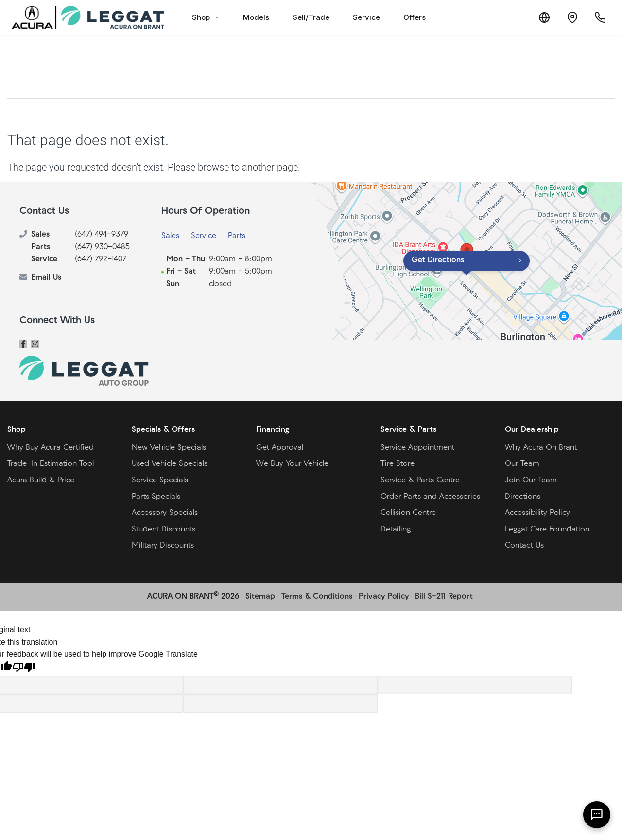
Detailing (396, 530)
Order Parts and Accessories (430, 497)
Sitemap (260, 597)
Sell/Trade (311, 17)
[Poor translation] (24, 669)
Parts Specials (156, 497)
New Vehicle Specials (169, 448)
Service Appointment (417, 448)
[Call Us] (600, 17)
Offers (415, 17)
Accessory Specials (165, 513)
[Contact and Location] (570, 17)
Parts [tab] (237, 236)
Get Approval (280, 448)
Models (256, 17)
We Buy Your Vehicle (292, 464)
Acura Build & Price (41, 480)
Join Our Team (531, 480)
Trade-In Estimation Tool (51, 464)
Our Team (522, 464)
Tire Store (397, 464)
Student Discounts (164, 530)
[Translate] (541, 17)
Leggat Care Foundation (547, 530)
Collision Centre (408, 513)
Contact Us (524, 546)
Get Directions (438, 260)
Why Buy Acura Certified (51, 448)
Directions (523, 497)
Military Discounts (163, 546)
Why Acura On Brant (541, 448)
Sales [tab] (170, 236)
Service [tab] (204, 236)
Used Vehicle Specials (170, 464)
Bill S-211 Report (444, 597)
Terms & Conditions (317, 597)
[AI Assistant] (597, 815)
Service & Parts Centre (420, 480)
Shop (206, 17)
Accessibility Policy (537, 513)
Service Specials (160, 480)
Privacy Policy (384, 597)
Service (366, 17)
